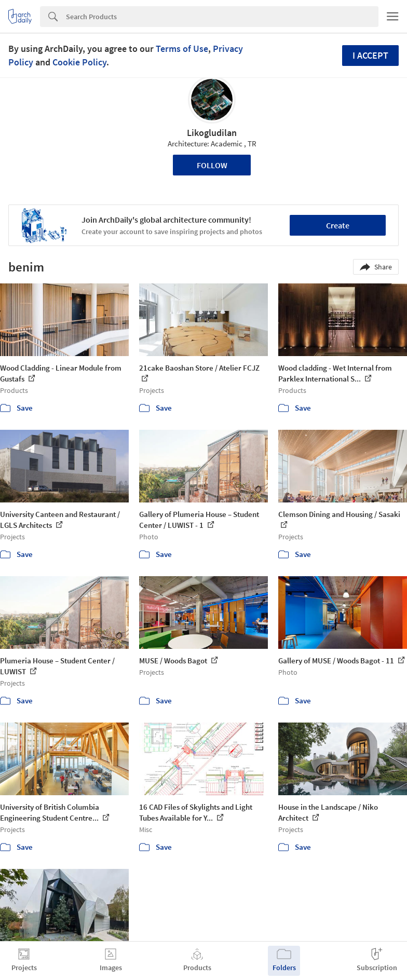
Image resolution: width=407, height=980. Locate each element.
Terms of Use (182, 49)
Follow (212, 165)
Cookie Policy (79, 62)
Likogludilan (212, 133)
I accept (370, 55)
